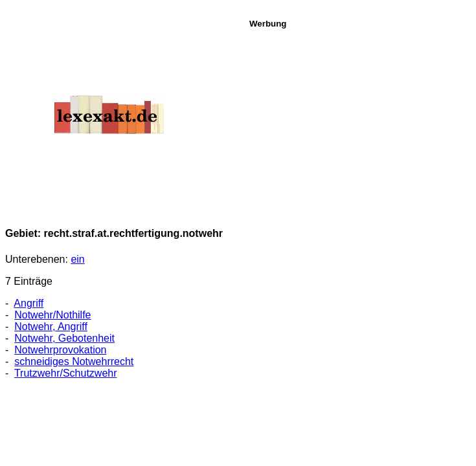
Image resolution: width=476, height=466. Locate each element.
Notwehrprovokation (60, 350)
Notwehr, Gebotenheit (64, 338)
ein (77, 259)
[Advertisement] (359, 119)
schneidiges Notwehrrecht (74, 361)
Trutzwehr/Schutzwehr (66, 373)
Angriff (28, 303)
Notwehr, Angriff (51, 327)
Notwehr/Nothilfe (52, 315)
